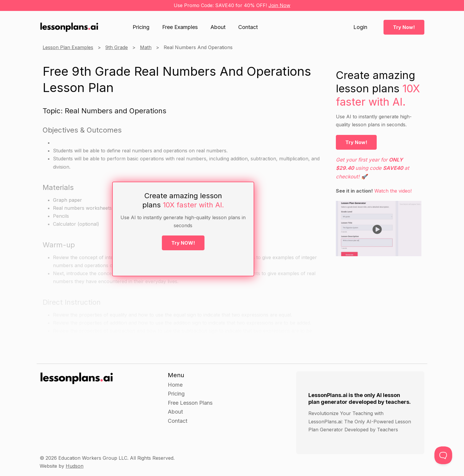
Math (146, 47)
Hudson (75, 466)
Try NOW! (183, 243)
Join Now (279, 5)
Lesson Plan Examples (68, 47)
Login (360, 27)
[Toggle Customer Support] (443, 455)
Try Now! (404, 27)
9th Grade (117, 47)
